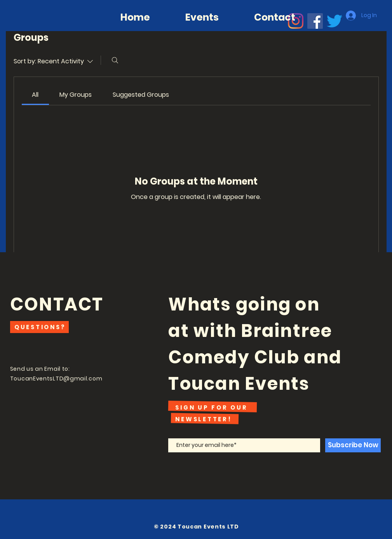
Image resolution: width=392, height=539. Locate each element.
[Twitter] (335, 21)
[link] (35, 95)
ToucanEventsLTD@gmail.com (56, 379)
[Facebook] (315, 21)
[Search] (115, 60)
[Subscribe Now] (353, 445)
